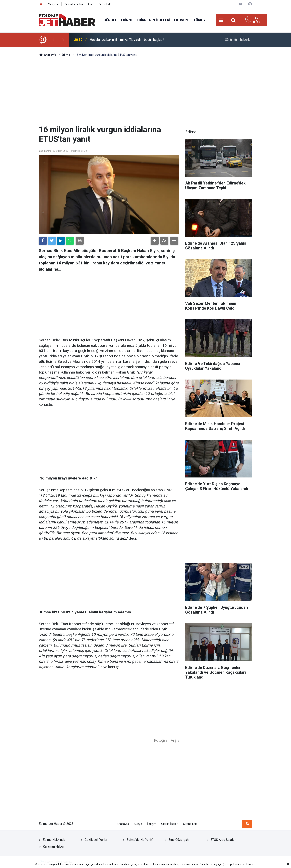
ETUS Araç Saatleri (223, 840)
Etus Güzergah (178, 840)
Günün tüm (239, 40)
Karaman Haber (53, 847)
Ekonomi (182, 20)
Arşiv (91, 4)
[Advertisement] (146, 91)
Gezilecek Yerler (96, 840)
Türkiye (200, 20)
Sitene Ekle (105, 4)
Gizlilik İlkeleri (170, 824)
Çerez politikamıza (234, 864)
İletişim (152, 824)
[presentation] (53, 40)
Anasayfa (123, 824)
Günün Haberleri (74, 4)
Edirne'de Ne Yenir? (140, 840)
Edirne (127, 20)
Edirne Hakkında (54, 840)
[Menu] (221, 20)
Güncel (110, 20)
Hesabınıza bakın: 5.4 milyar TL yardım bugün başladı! (127, 40)
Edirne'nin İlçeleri (153, 20)
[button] (155, 241)
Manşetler (54, 4)
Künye (138, 824)
